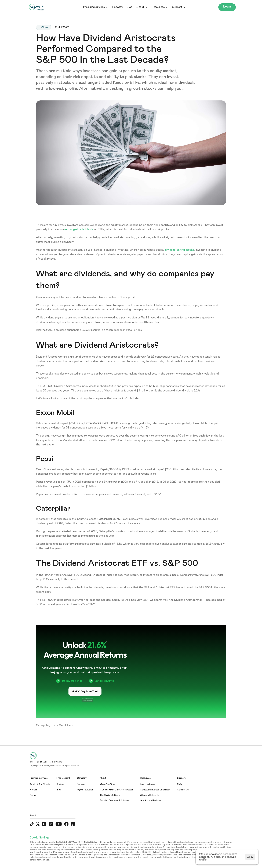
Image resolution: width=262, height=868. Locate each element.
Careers (81, 785)
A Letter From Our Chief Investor (117, 790)
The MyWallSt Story (110, 795)
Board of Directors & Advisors (115, 801)
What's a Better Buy (150, 795)
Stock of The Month (40, 785)
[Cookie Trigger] (39, 838)
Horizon (34, 790)
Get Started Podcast (151, 801)
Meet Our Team (108, 785)
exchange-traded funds (79, 229)
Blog (129, 7)
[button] (85, 691)
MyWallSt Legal (85, 790)
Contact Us (183, 790)
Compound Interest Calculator (155, 790)
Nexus (33, 795)
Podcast (117, 7)
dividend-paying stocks (180, 250)
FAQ (179, 785)
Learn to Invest (148, 785)
